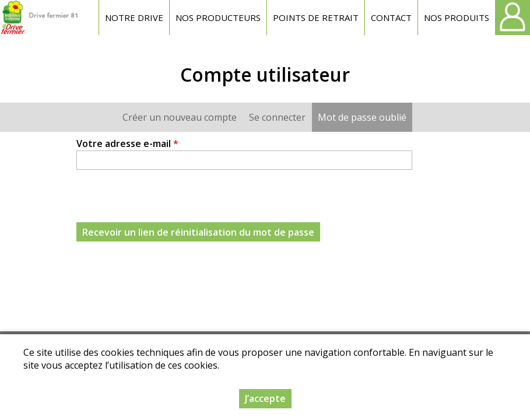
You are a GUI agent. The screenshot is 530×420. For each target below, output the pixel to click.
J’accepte (265, 398)
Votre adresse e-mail (127, 143)
